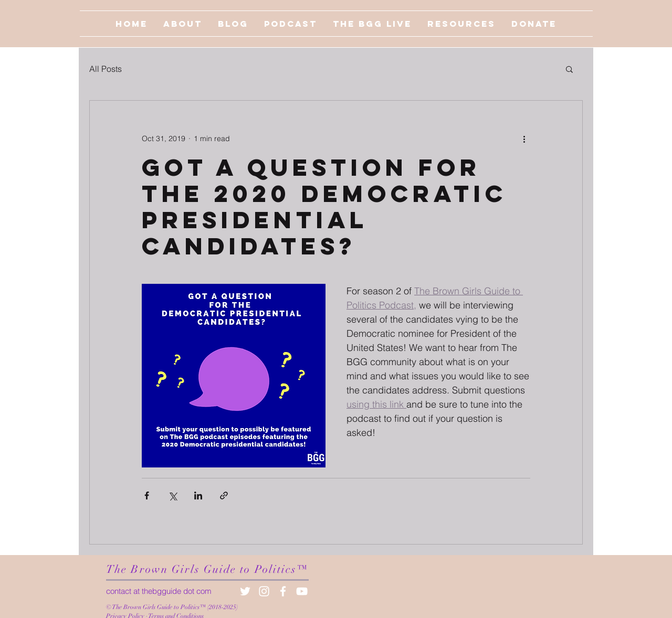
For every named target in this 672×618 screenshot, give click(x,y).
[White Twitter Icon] (245, 591)
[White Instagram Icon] (264, 591)
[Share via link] (224, 496)
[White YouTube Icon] (302, 591)
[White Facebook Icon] (283, 591)
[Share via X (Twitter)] (172, 496)
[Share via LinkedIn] (198, 496)
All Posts (106, 69)
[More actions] (524, 138)
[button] (569, 69)
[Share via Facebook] (147, 496)
